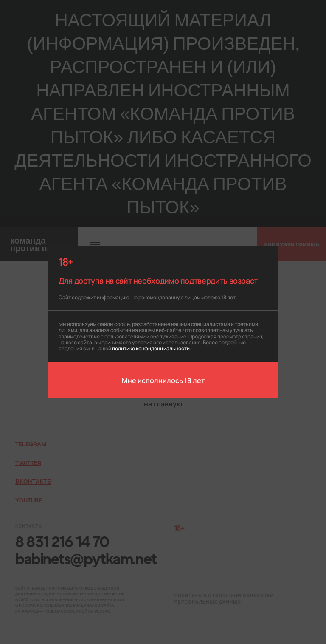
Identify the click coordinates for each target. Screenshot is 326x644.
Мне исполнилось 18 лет (163, 380)
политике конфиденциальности (151, 348)
